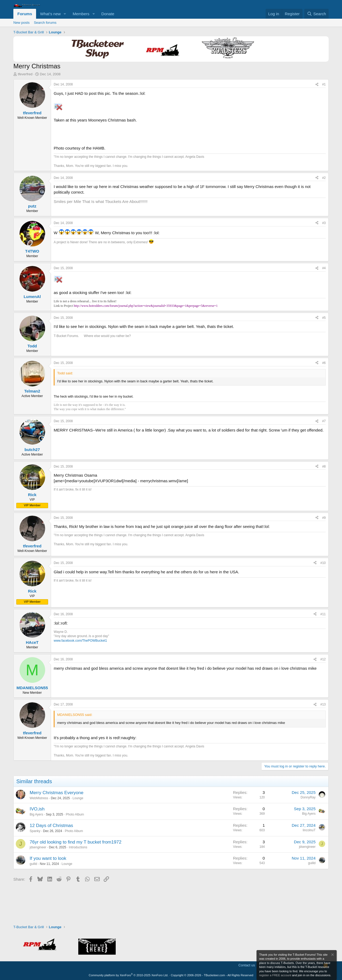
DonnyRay (308, 797)
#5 (324, 318)
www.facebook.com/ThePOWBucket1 (80, 641)
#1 (324, 84)
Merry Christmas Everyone (57, 793)
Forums (25, 14)
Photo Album (75, 814)
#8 (324, 467)
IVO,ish (37, 809)
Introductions (78, 847)
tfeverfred (25, 74)
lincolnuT (309, 830)
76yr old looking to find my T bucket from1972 (75, 842)
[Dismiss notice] (332, 955)
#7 (324, 421)
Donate (108, 14)
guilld (33, 864)
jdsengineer (38, 847)
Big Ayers (36, 814)
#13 (323, 704)
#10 (323, 563)
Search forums (45, 23)
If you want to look (48, 858)
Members (81, 14)
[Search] (316, 14)
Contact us (247, 965)
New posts (22, 23)
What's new (50, 14)
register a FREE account (275, 975)
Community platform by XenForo (129, 975)
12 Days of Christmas (51, 826)
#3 (324, 223)
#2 (324, 178)
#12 (323, 659)
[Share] (317, 85)
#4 (324, 268)
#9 (324, 518)
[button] (65, 14)
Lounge (78, 798)
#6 (324, 363)
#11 (323, 614)
